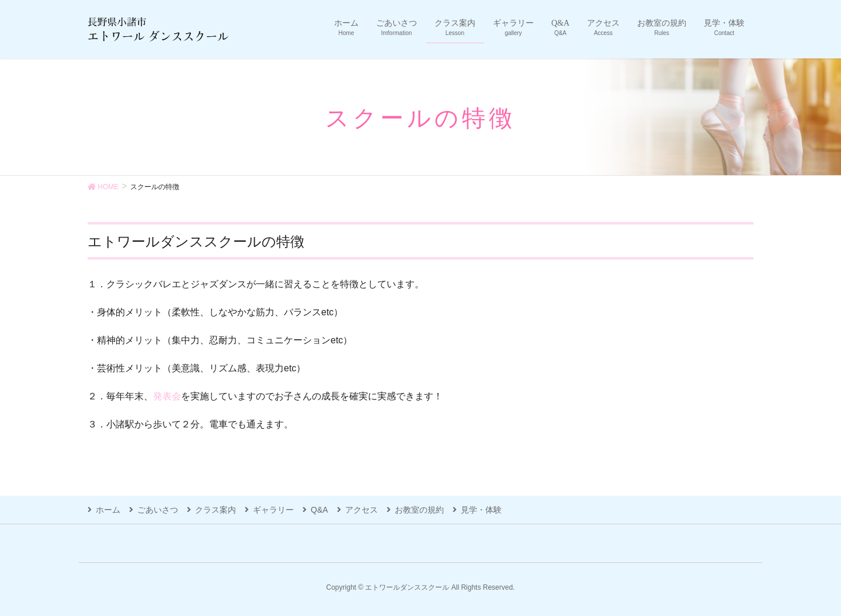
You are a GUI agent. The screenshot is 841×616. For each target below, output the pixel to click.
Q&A (319, 510)
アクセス (362, 510)
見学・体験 (481, 510)
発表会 (167, 396)
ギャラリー (273, 510)
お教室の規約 (419, 510)
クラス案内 (216, 510)
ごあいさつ (158, 510)
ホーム (108, 510)
